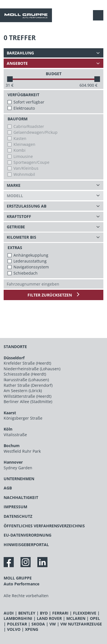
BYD (44, 613)
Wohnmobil (24, 174)
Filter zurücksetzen (50, 295)
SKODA (38, 624)
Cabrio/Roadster (29, 126)
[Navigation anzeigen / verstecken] (100, 15)
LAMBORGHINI (18, 618)
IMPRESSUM (15, 507)
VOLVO (14, 629)
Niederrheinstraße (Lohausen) (32, 369)
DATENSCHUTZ (18, 516)
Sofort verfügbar (29, 102)
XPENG (32, 629)
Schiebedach (26, 273)
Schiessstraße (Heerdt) (25, 374)
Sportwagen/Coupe (31, 162)
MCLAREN (76, 618)
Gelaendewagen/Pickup (36, 132)
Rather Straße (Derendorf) (28, 385)
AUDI (9, 613)
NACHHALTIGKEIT (21, 497)
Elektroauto (24, 108)
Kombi (20, 150)
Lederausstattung (30, 261)
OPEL (95, 618)
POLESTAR (17, 624)
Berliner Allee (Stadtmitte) (28, 402)
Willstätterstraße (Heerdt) (28, 396)
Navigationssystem (31, 267)
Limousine (23, 156)
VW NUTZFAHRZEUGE (81, 624)
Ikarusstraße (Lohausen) (26, 380)
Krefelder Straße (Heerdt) (27, 363)
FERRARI (60, 613)
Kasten (20, 138)
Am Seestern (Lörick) (23, 391)
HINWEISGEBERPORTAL (26, 545)
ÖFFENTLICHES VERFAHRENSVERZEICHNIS (44, 526)
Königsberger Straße (23, 418)
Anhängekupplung (31, 255)
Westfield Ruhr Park (22, 451)
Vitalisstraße (15, 435)
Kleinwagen (24, 144)
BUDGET (54, 74)
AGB (8, 488)
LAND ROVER (49, 618)
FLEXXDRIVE (85, 613)
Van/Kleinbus (26, 168)
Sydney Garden (18, 468)
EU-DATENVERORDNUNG (28, 535)
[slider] (10, 79)
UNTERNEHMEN (19, 479)
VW (53, 624)
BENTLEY (27, 613)
